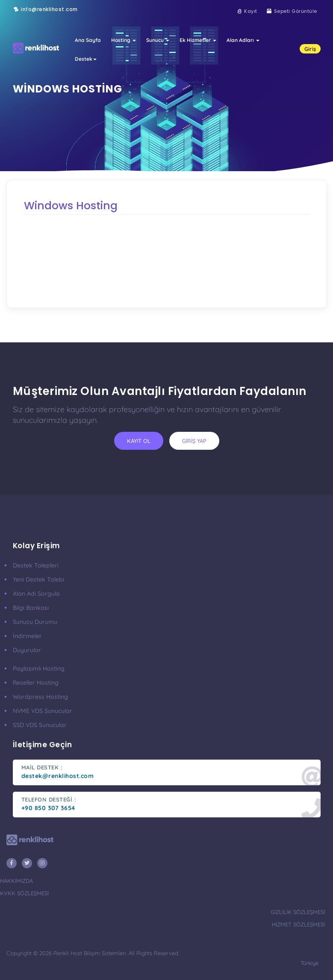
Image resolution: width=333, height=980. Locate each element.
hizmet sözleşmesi (298, 924)
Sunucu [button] (158, 40)
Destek (86, 59)
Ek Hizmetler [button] (198, 40)
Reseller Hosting (36, 683)
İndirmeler (27, 636)
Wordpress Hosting (40, 697)
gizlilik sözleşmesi (298, 912)
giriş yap (194, 441)
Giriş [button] (310, 49)
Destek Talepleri (36, 565)
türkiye (309, 963)
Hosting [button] (124, 40)
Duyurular (27, 650)
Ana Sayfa (88, 40)
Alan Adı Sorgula (36, 594)
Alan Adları (243, 40)
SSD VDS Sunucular (40, 725)
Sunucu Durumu (35, 622)
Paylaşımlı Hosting (39, 668)
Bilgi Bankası (31, 608)
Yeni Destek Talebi (38, 579)
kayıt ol (139, 441)
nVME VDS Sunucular (43, 711)
